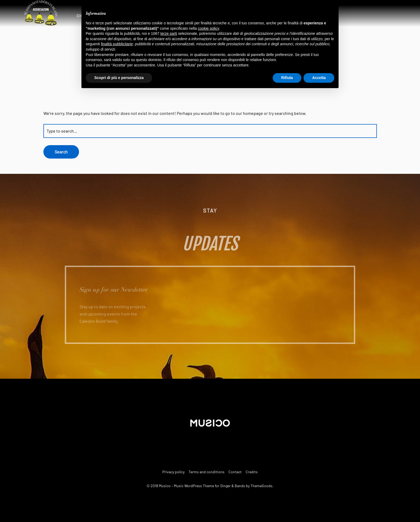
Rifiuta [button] (287, 78)
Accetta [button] (319, 78)
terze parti (169, 33)
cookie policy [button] (209, 28)
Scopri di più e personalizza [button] (119, 78)
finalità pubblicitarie (117, 44)
